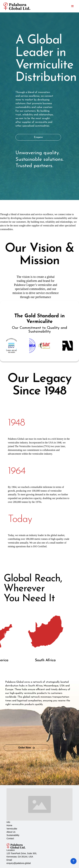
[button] (72, 6)
